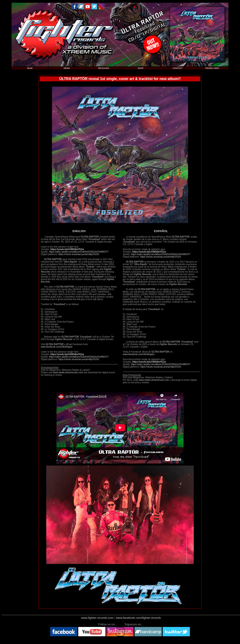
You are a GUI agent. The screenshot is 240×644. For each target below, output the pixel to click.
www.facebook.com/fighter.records (138, 618)
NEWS (67, 68)
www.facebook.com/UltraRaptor (57, 347)
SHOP (141, 68)
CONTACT (178, 68)
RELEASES (104, 68)
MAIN (30, 68)
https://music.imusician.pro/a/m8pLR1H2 (79, 254)
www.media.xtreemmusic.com (68, 372)
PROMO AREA (212, 68)
